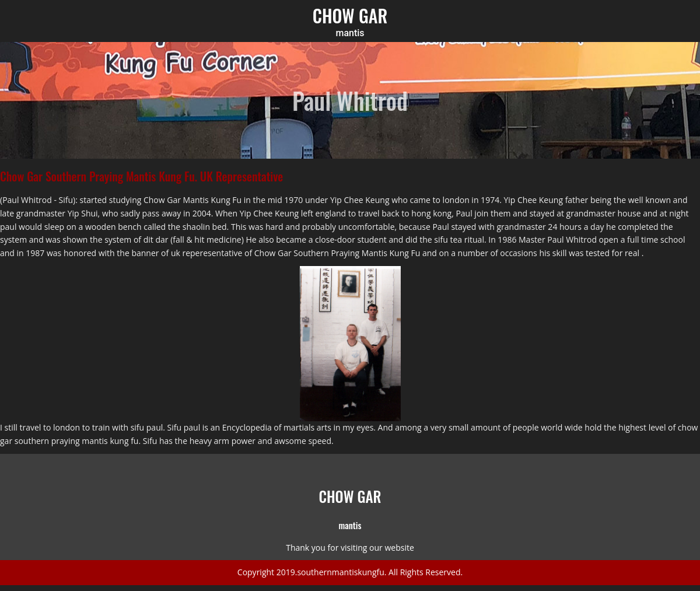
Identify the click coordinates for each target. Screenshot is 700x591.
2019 (286, 572)
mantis (350, 33)
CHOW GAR (350, 15)
